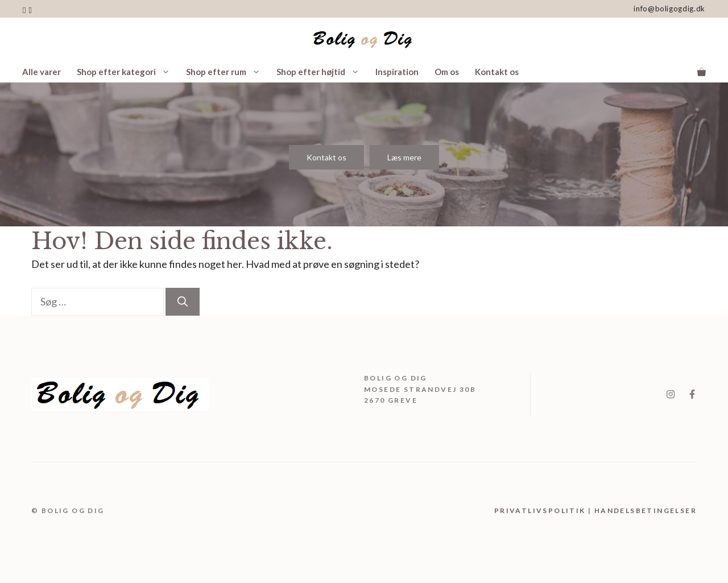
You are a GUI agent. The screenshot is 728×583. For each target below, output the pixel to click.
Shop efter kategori (127, 72)
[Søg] (183, 302)
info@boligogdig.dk (669, 9)
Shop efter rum (227, 72)
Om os (447, 72)
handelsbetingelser (646, 510)
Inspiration (397, 72)
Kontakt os (497, 72)
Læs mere (404, 157)
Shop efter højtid (322, 72)
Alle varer (42, 72)
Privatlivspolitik (540, 510)
